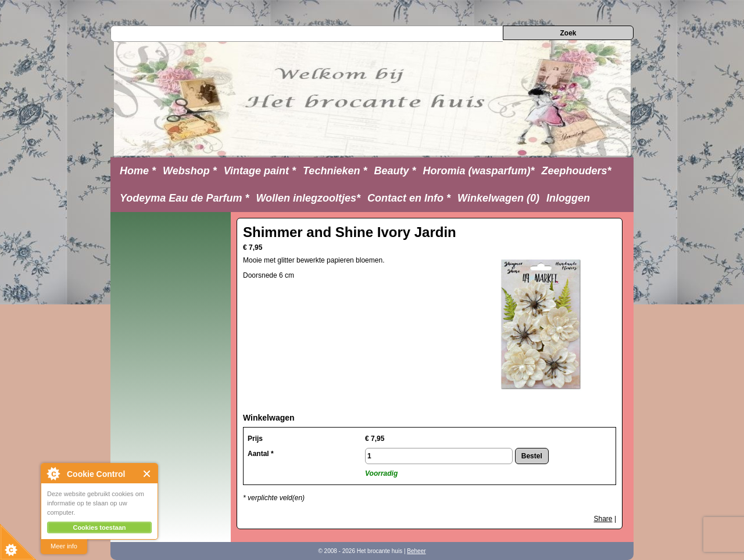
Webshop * (190, 171)
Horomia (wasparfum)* (478, 171)
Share (603, 519)
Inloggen (568, 198)
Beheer (416, 551)
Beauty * (395, 171)
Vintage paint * (260, 171)
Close (147, 474)
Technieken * (335, 171)
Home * (138, 171)
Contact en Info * (409, 198)
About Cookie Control (53, 473)
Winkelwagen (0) (498, 198)
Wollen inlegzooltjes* (308, 198)
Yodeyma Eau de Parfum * (184, 198)
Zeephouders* (577, 171)
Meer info (64, 546)
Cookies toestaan (99, 527)
